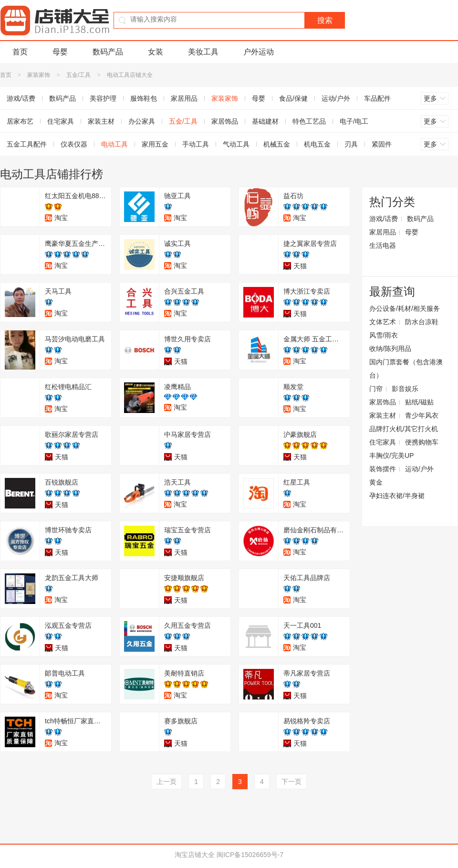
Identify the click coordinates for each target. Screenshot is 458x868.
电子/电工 (354, 121)
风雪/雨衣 (384, 335)
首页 (20, 52)
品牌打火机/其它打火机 (404, 429)
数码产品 (108, 52)
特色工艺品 (309, 121)
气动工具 (236, 144)
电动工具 (114, 144)
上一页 (167, 782)
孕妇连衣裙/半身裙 (397, 496)
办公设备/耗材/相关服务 (405, 308)
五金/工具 (78, 75)
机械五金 (277, 144)
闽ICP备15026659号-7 (250, 855)
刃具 (351, 144)
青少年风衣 (422, 415)
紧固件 (382, 144)
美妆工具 (203, 52)
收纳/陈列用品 (390, 349)
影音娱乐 (405, 389)
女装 (156, 52)
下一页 (291, 782)
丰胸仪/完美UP (391, 455)
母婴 (60, 52)
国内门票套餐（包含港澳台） (406, 369)
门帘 (376, 389)
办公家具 (142, 121)
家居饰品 (225, 121)
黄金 (376, 482)
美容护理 (103, 98)
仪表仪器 (74, 144)
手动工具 (196, 144)
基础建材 (265, 121)
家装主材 (101, 121)
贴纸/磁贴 (419, 402)
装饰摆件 (383, 469)
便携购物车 (422, 442)
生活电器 (383, 245)
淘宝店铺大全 (195, 855)
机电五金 (317, 144)
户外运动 (259, 52)
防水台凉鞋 (422, 322)
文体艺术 (383, 322)
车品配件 (377, 98)
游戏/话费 (384, 219)
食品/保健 (293, 98)
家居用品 (184, 98)
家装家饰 (39, 75)
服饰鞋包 (144, 98)
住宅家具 (61, 121)
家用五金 (155, 144)
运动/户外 (336, 98)
